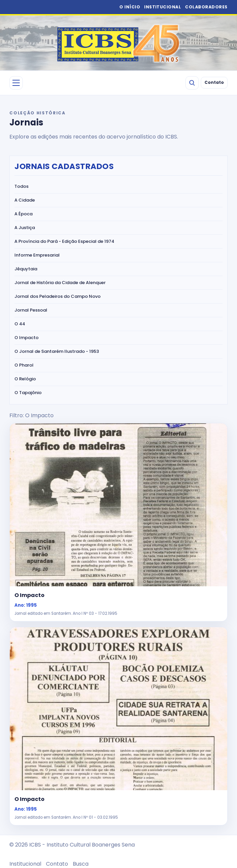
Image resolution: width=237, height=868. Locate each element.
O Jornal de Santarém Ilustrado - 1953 (57, 351)
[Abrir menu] (16, 83)
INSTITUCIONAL (163, 7)
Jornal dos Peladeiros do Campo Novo (57, 296)
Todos (21, 186)
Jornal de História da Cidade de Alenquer (60, 283)
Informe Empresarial (37, 255)
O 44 (20, 324)
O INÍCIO (130, 7)
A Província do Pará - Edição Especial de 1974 (64, 241)
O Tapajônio (28, 393)
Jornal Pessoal (31, 310)
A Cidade (25, 200)
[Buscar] (192, 83)
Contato (214, 83)
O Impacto (26, 338)
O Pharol (24, 365)
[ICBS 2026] (119, 43)
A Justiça (25, 228)
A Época (23, 214)
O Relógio (25, 379)
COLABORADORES (206, 7)
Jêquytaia (26, 269)
